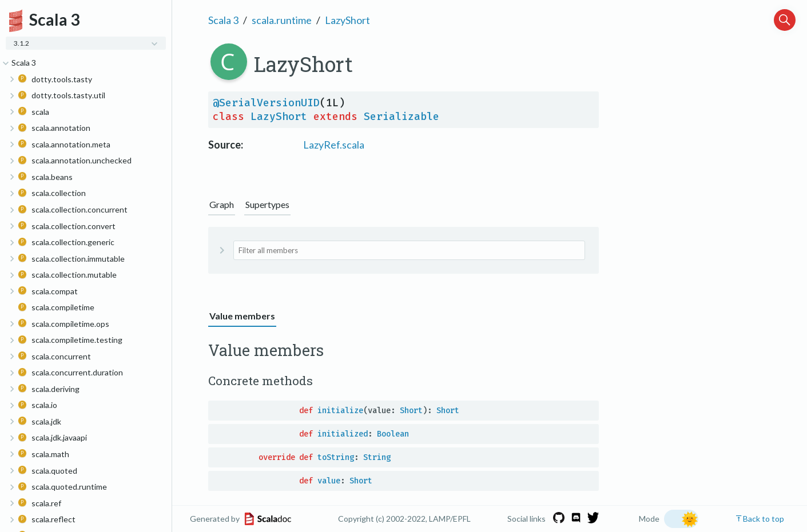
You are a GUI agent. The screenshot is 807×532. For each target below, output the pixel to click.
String (377, 457)
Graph (222, 204)
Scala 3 (223, 20)
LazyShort (347, 20)
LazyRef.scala (334, 145)
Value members (242, 316)
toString (336, 457)
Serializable (401, 117)
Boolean (393, 434)
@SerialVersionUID (266, 103)
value (329, 481)
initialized (343, 434)
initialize (340, 411)
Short (411, 411)
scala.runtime (282, 20)
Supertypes (267, 204)
